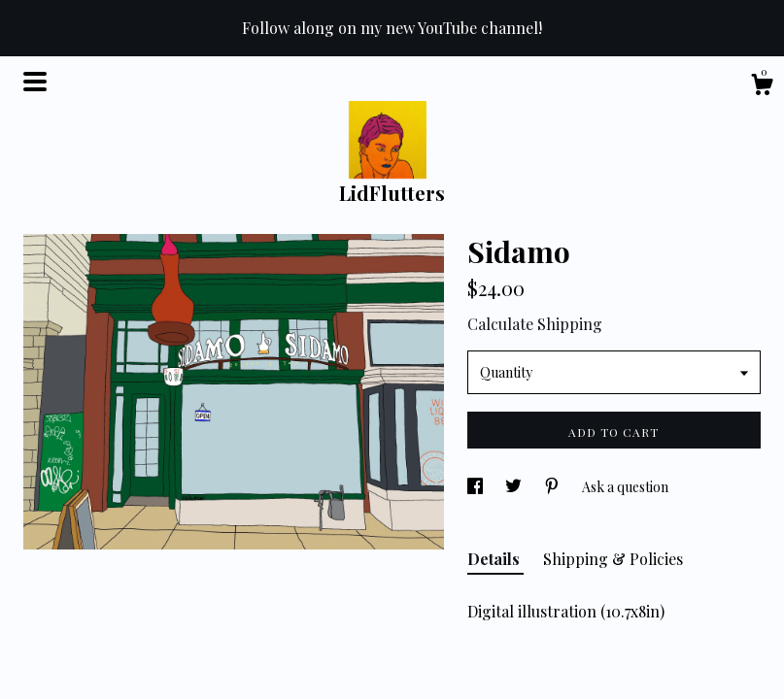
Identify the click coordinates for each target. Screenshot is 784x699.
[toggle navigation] (35, 82)
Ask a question (625, 487)
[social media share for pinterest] (553, 487)
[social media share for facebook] (477, 487)
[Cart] (762, 87)
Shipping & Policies (613, 559)
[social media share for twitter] (515, 487)
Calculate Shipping (535, 324)
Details (495, 559)
